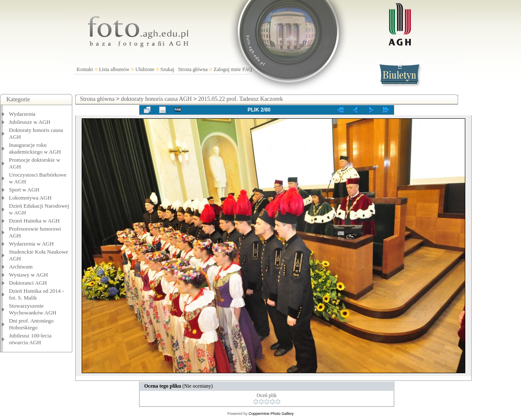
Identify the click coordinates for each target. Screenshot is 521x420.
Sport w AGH (24, 190)
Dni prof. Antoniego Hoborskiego (31, 324)
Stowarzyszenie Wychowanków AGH (33, 309)
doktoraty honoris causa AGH (156, 99)
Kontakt (85, 69)
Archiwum (21, 267)
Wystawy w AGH (28, 275)
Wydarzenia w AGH (31, 244)
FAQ (247, 69)
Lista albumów (114, 69)
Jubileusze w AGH (30, 122)
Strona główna (193, 69)
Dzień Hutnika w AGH (34, 221)
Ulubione (145, 69)
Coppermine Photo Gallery (271, 414)
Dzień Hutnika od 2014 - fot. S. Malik (36, 294)
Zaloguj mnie (227, 69)
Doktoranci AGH (28, 283)
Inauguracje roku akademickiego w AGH (35, 148)
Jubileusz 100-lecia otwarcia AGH (30, 339)
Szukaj (167, 69)
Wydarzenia (22, 114)
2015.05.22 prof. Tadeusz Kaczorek (241, 99)
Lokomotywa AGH (30, 198)
